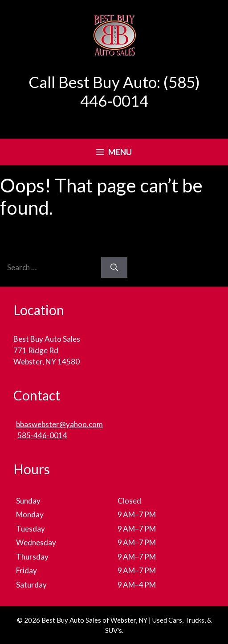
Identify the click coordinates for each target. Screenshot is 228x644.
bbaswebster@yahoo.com (59, 424)
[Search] (114, 268)
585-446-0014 (42, 435)
